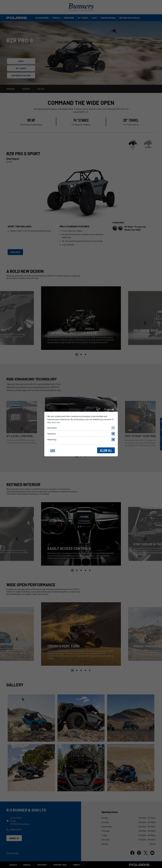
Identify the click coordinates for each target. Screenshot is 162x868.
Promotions (69, 18)
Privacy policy (12, 853)
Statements (42, 865)
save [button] (53, 450)
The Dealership (42, 18)
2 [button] (81, 354)
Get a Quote (83, 18)
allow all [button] (106, 450)
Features (26, 89)
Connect (77, 865)
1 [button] (77, 354)
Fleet (94, 18)
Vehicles (56, 18)
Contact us (14, 838)
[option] (81, 318)
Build (21, 61)
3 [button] (85, 354)
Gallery (41, 89)
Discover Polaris (108, 18)
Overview (10, 89)
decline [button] (111, 410)
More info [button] (56, 422)
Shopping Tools (60, 865)
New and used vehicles (130, 18)
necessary (81, 428)
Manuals (27, 865)
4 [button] (85, 570)
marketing (81, 440)
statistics (81, 434)
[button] (17, 323)
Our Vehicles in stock (21, 75)
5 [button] (90, 570)
